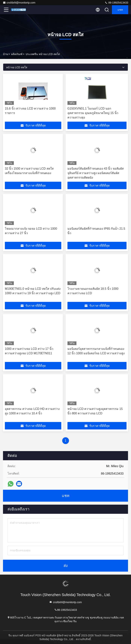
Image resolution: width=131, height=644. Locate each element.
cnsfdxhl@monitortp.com (19, 3)
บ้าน (6, 54)
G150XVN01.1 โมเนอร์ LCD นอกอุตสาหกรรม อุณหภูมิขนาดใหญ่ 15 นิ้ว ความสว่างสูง (93, 113)
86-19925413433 (116, 3)
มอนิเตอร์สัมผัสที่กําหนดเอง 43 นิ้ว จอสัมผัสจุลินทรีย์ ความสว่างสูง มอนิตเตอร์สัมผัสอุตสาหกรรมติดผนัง (96, 173)
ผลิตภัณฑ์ (17, 54)
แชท (120, 10)
